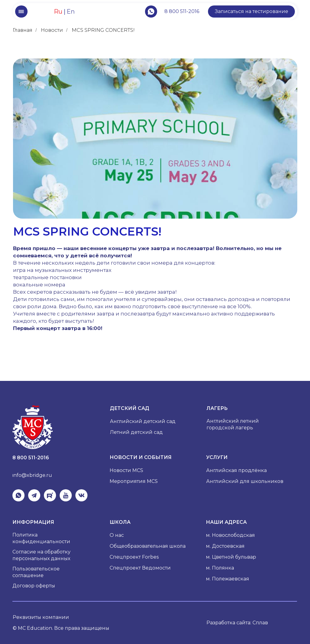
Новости (52, 30)
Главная (23, 30)
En (71, 12)
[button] (251, 12)
